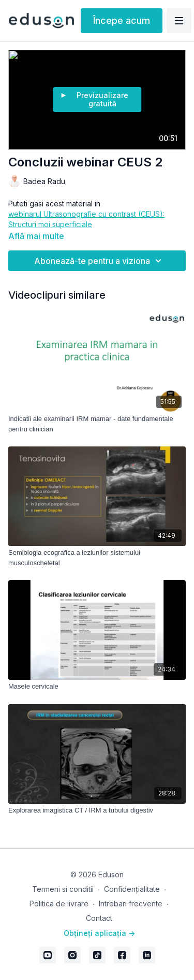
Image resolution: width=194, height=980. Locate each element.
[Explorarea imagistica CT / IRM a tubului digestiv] (97, 810)
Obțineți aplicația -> (99, 933)
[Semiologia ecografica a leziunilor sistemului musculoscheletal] (97, 558)
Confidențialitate (132, 889)
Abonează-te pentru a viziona (99, 261)
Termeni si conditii (63, 889)
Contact (99, 918)
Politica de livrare (59, 904)
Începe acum (122, 20)
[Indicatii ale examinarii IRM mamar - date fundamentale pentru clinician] (97, 424)
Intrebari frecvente (131, 904)
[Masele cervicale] (97, 687)
